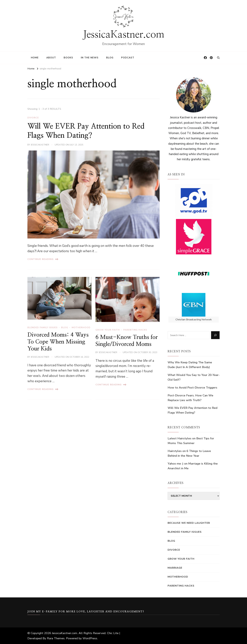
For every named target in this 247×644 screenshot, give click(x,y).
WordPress (90, 638)
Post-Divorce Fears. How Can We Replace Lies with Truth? (190, 398)
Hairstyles (175, 451)
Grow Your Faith (108, 330)
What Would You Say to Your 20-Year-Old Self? (194, 377)
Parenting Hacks (135, 330)
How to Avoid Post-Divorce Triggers (192, 388)
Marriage (175, 568)
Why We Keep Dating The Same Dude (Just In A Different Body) (190, 365)
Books (68, 58)
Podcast (128, 58)
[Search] (215, 335)
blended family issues (42, 328)
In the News (90, 58)
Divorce (33, 118)
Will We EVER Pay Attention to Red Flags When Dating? (192, 410)
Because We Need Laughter (189, 523)
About (51, 58)
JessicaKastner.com (124, 35)
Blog (110, 58)
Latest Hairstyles (180, 438)
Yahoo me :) (175, 464)
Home (35, 58)
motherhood (81, 328)
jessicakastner (40, 145)
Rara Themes (56, 638)
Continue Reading (43, 259)
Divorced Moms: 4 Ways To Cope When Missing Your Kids (58, 342)
